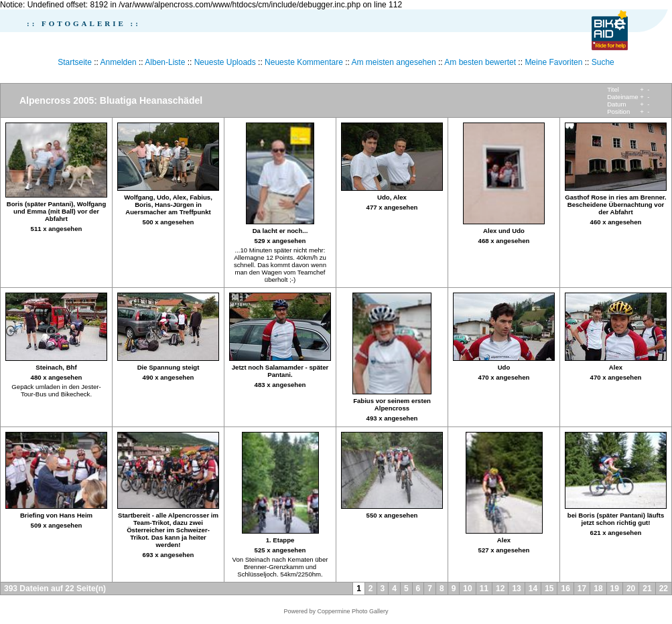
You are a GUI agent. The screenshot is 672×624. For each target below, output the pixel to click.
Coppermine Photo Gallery (352, 611)
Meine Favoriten (553, 62)
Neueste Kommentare (304, 62)
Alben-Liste (165, 62)
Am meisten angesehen (394, 62)
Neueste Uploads (225, 62)
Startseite (75, 62)
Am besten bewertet (480, 62)
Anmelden (119, 62)
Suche (603, 62)
